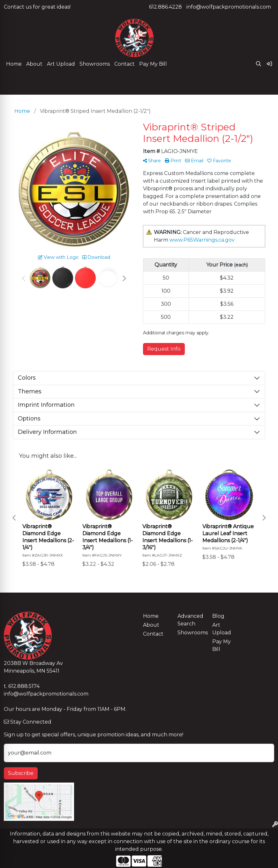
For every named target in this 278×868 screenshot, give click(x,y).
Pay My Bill (153, 64)
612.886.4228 (165, 7)
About (34, 64)
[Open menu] (265, 85)
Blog (218, 616)
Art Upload (61, 64)
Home (14, 64)
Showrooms (95, 64)
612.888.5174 (24, 686)
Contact (124, 64)
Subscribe (21, 773)
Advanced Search (190, 620)
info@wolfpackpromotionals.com (229, 7)
